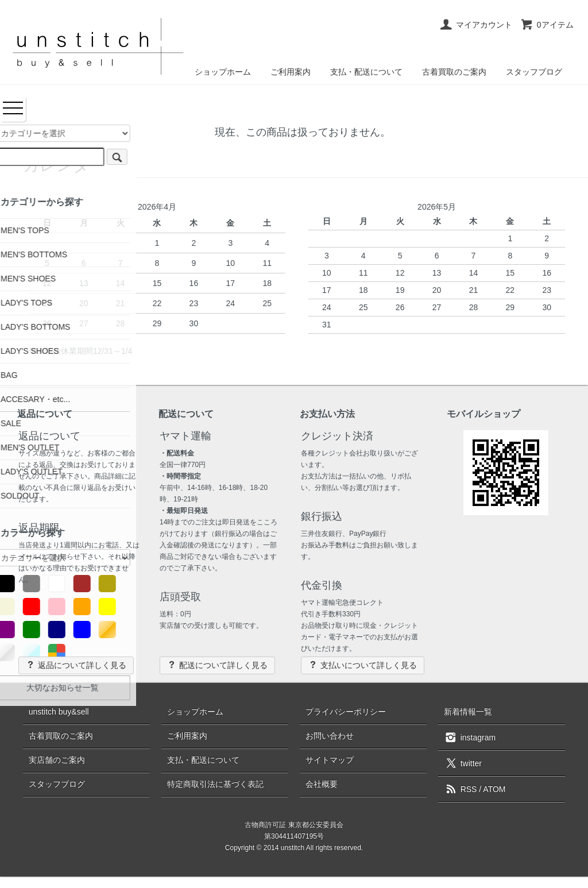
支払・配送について (366, 72)
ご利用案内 (291, 72)
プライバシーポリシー (346, 712)
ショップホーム (223, 72)
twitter (463, 763)
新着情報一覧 (468, 712)
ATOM (494, 789)
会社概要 (322, 784)
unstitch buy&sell (59, 712)
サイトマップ (330, 760)
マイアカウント (476, 25)
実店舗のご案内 (57, 760)
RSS (461, 789)
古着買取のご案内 (454, 72)
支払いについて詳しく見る (363, 665)
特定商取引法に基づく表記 (215, 784)
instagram (470, 737)
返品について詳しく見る (76, 665)
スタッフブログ (534, 72)
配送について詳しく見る (217, 665)
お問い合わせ (330, 736)
